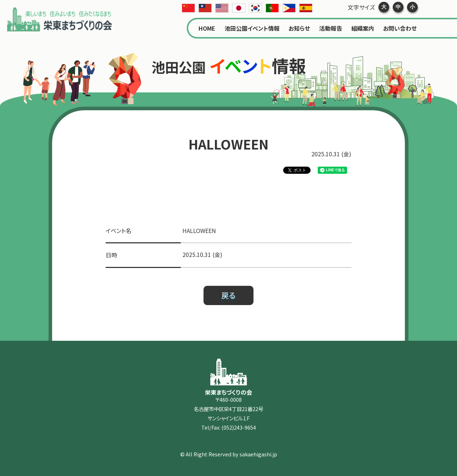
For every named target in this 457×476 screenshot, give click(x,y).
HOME (207, 28)
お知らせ (299, 28)
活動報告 (331, 28)
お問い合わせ (400, 28)
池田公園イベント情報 (252, 28)
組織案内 (363, 28)
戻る (228, 295)
